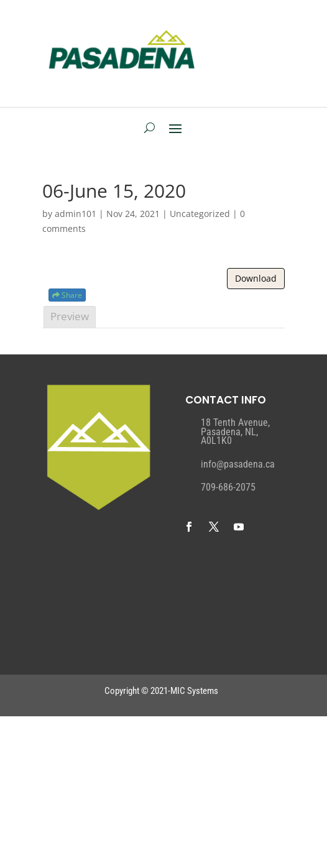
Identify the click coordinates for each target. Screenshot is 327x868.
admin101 (76, 214)
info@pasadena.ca (238, 464)
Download (256, 278)
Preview (70, 316)
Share (67, 295)
